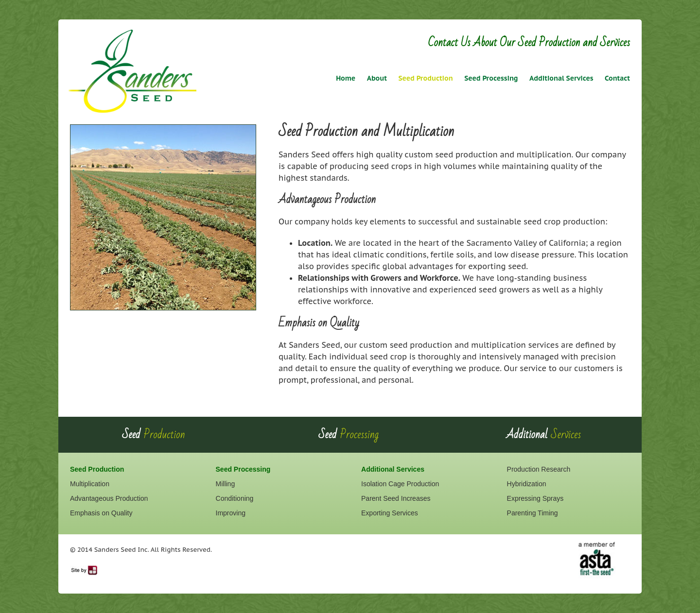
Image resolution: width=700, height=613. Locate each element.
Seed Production (425, 78)
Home (346, 78)
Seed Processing (491, 78)
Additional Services (561, 78)
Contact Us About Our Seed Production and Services (529, 43)
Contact (617, 78)
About (377, 78)
